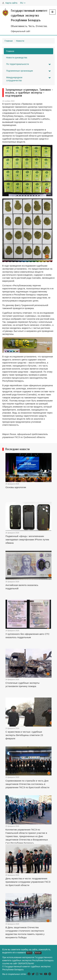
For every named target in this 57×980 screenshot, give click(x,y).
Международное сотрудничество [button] (28, 79)
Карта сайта (11, 3)
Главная (9, 41)
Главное (10, 51)
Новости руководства (17, 58)
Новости (20, 41)
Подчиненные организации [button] (28, 71)
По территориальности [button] (28, 64)
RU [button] (23, 3)
